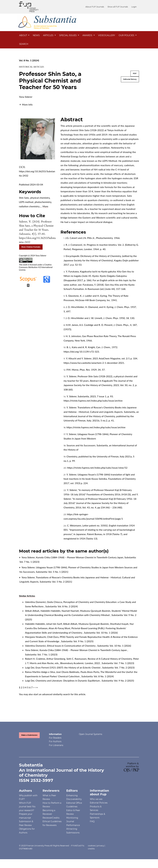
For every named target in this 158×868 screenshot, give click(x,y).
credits (91, 849)
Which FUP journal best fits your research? (27, 807)
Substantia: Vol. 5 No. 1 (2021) (52, 572)
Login (134, 7)
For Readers (55, 738)
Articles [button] (49, 35)
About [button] (23, 35)
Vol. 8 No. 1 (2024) (29, 60)
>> (37, 687)
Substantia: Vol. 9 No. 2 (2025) (118, 681)
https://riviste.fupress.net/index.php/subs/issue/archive (93, 401)
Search (24, 44)
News (36, 35)
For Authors (55, 741)
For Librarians (56, 745)
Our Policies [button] (127, 35)
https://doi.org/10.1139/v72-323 (81, 352)
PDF (135, 74)
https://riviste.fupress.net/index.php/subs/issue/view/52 (97, 468)
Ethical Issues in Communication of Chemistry (72, 646)
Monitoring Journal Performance (73, 821)
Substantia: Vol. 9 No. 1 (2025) (77, 641)
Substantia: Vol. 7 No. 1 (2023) (41, 654)
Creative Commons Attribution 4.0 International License (36, 267)
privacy (100, 846)
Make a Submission (29, 735)
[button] (26, 104)
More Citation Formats (31, 247)
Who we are (96, 799)
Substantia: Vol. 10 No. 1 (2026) (101, 633)
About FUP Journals (97, 7)
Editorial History (130, 79)
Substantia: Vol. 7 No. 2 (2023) (118, 667)
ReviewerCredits (51, 818)
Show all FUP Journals (119, 7)
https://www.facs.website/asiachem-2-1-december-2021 (94, 363)
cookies (92, 846)
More (45, 206)
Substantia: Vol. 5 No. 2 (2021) (56, 582)
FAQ (92, 821)
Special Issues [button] (68, 35)
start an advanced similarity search (52, 694)
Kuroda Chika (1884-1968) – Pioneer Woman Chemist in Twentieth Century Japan (80, 557)
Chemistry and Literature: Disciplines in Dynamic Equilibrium (68, 681)
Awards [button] (88, 35)
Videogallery (107, 35)
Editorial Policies (99, 803)
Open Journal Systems (91, 734)
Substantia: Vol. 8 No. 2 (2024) (62, 606)
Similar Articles (27, 596)
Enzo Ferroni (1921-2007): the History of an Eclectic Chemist (68, 667)
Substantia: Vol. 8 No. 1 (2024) (98, 676)
